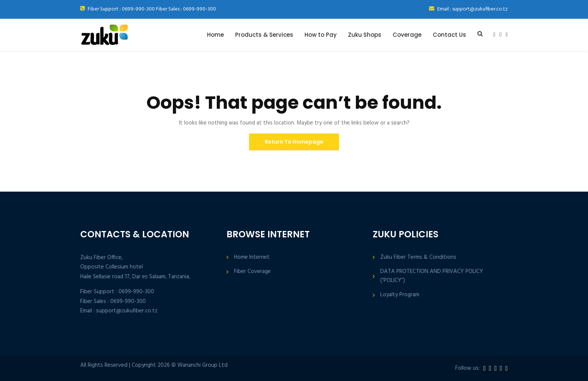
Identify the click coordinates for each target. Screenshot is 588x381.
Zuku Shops (365, 35)
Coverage (407, 35)
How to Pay (321, 35)
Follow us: (467, 368)
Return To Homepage (294, 142)
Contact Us (449, 35)
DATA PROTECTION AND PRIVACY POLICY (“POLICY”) (432, 276)
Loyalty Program (400, 295)
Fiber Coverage (252, 272)
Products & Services (264, 35)
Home (215, 35)
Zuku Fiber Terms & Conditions (418, 257)
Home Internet (252, 257)
